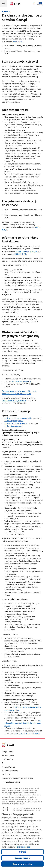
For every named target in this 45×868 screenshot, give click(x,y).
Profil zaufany (7, 759)
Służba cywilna (8, 755)
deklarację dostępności (14, 421)
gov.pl (8, 745)
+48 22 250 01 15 (19, 254)
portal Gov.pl (18, 41)
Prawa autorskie (8, 767)
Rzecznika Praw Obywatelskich (14, 401)
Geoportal (6, 774)
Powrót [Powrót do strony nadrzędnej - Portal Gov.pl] (7, 11)
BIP (3, 763)
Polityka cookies (8, 752)
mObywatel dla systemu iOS (16, 423)
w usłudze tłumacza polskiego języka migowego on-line (23, 723)
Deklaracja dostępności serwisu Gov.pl (17, 778)
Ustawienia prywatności (11, 782)
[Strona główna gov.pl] (15, 4)
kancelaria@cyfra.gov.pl (22, 381)
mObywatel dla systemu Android (18, 418)
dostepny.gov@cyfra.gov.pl (27, 251)
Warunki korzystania (10, 771)
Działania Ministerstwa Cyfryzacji (26, 733)
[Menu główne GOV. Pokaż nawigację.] (3, 3)
